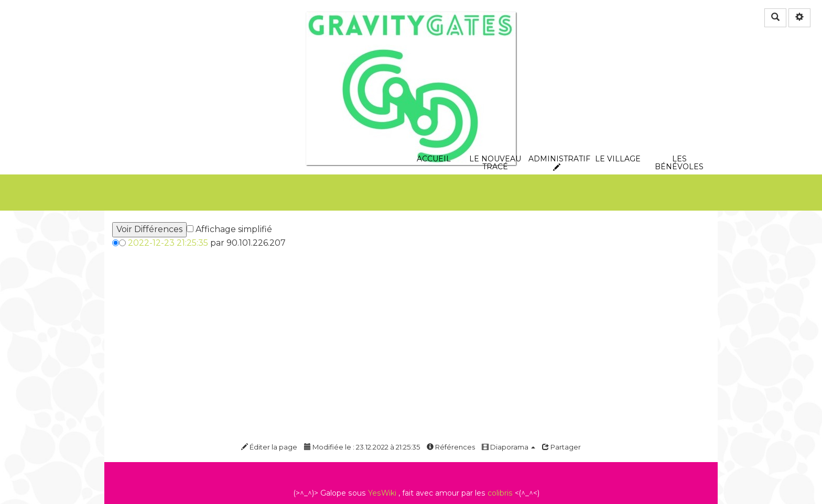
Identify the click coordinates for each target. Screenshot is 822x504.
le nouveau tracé (495, 103)
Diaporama (509, 447)
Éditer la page (269, 447)
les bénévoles (679, 103)
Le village (618, 103)
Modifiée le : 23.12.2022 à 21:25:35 (362, 447)
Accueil (434, 103)
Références (451, 447)
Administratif (556, 103)
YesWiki (382, 493)
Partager (561, 447)
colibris (500, 493)
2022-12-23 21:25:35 (168, 243)
